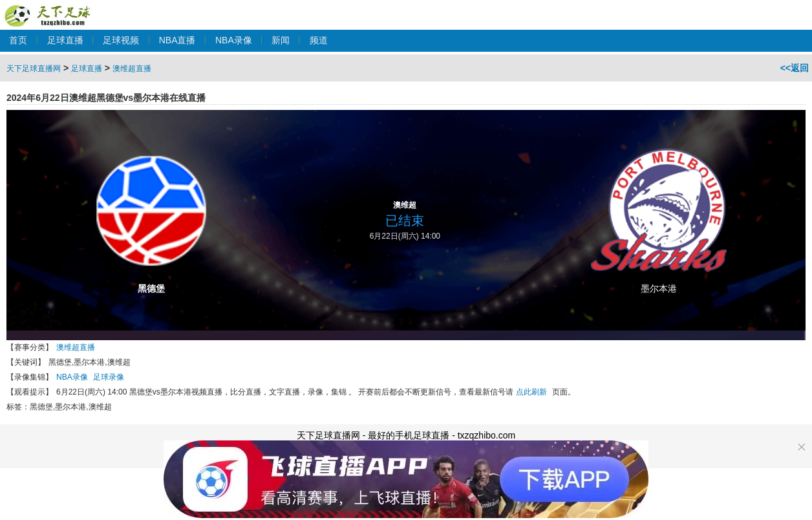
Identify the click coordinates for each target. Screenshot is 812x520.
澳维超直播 (132, 69)
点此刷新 (531, 392)
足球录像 (109, 377)
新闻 (281, 40)
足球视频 (121, 40)
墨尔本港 (659, 288)
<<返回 (795, 68)
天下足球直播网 (50, 9)
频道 (319, 40)
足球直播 (65, 40)
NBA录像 (234, 40)
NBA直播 (177, 40)
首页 (18, 40)
